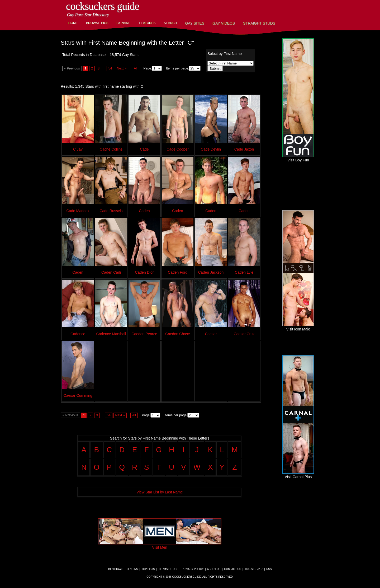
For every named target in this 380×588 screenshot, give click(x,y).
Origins (132, 569)
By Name (124, 23)
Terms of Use (168, 569)
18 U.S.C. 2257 (254, 569)
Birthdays (116, 569)
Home (73, 23)
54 (110, 68)
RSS (269, 569)
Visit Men (160, 545)
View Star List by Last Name (160, 492)
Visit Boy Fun (298, 158)
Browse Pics (97, 23)
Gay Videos (224, 23)
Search (170, 23)
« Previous (72, 68)
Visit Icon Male (298, 327)
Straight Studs (259, 23)
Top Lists (148, 569)
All (136, 68)
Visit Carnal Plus (298, 475)
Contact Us (232, 569)
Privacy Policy (193, 569)
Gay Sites (195, 23)
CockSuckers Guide (103, 6)
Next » (122, 68)
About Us (214, 569)
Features (147, 23)
